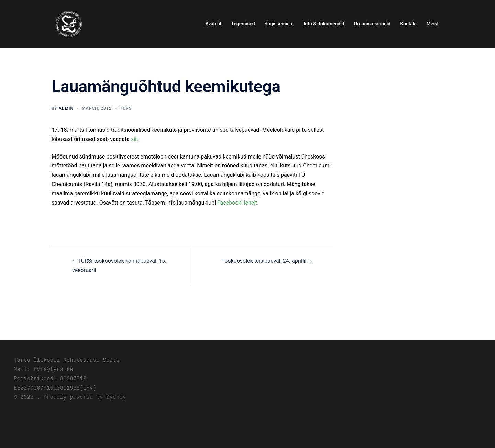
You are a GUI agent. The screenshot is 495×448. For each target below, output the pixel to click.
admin (66, 108)
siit (135, 139)
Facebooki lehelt (237, 203)
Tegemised (243, 24)
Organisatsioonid (372, 24)
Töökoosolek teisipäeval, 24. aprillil (264, 261)
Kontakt (409, 24)
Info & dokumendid (324, 24)
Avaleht (214, 24)
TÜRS (126, 108)
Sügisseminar (279, 24)
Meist (433, 24)
